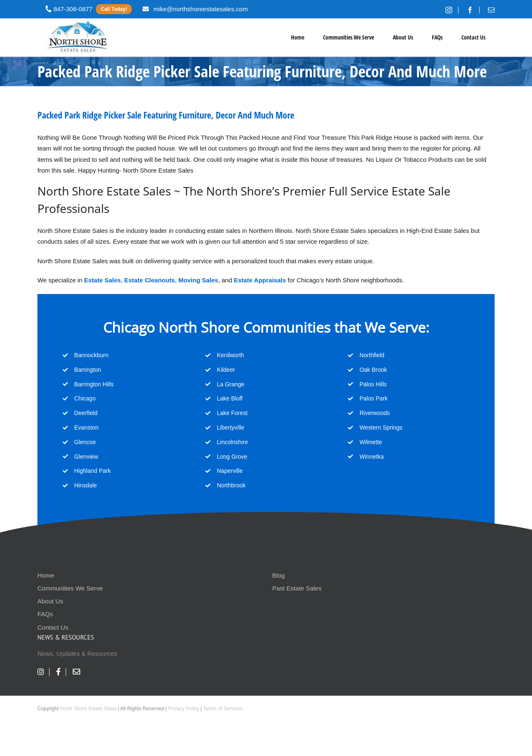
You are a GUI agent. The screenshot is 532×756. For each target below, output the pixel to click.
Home (46, 575)
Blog (278, 575)
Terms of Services (223, 709)
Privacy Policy (183, 709)
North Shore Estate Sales (88, 709)
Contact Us (53, 627)
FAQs (45, 614)
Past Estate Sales (297, 588)
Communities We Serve (70, 588)
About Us (50, 601)
